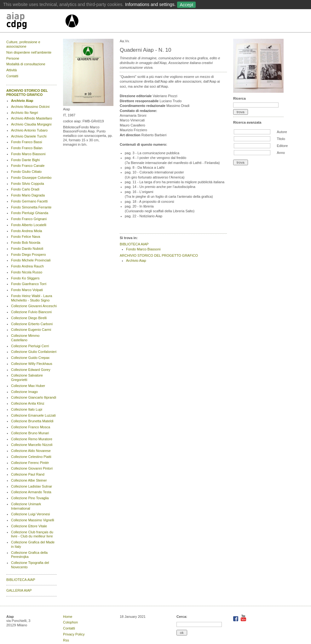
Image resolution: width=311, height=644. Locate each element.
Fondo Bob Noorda (26, 243)
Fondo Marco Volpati (27, 290)
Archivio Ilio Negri (25, 113)
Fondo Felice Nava (26, 237)
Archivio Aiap (22, 101)
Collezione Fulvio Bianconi (31, 312)
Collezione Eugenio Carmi (31, 330)
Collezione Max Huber (28, 386)
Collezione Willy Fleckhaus (32, 364)
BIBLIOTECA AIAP (21, 580)
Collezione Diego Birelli (29, 318)
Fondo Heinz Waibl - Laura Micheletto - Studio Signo (32, 298)
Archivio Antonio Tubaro (29, 130)
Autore (282, 132)
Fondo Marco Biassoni (28, 154)
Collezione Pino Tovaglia (30, 498)
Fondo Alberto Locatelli (29, 225)
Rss (66, 640)
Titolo (281, 139)
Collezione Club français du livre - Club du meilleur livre (32, 534)
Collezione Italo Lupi (27, 409)
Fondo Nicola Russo (27, 272)
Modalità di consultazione (26, 64)
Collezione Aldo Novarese (31, 451)
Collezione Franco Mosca (31, 427)
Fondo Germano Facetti (29, 201)
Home (68, 617)
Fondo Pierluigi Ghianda (30, 213)
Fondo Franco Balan (27, 148)
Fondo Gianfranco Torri (29, 284)
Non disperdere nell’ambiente (29, 52)
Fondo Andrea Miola (26, 231)
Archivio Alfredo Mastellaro (32, 118)
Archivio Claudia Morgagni (31, 124)
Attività (12, 70)
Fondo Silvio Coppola (28, 184)
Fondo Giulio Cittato (26, 172)
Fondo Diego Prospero (29, 255)
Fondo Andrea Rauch (27, 266)
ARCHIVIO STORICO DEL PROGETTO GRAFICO (27, 93)
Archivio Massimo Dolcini (30, 107)
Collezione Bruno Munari (30, 433)
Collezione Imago (24, 392)
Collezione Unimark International (26, 506)
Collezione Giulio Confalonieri (34, 352)
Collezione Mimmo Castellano (25, 338)
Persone (13, 58)
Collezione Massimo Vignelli (33, 520)
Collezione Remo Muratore (32, 439)
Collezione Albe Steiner (29, 480)
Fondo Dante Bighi (25, 160)
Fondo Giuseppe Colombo (31, 178)
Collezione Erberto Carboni (32, 324)
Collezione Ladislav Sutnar (32, 486)
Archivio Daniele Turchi (29, 136)
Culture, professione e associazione (23, 44)
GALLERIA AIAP (19, 590)
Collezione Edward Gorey (31, 370)
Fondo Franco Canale (28, 166)
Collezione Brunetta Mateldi (32, 421)
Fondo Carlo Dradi (25, 189)
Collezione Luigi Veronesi (31, 514)
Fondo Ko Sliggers (25, 278)
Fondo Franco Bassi (26, 142)
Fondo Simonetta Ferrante (31, 207)
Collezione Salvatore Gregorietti (27, 378)
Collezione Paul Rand (28, 474)
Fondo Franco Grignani (29, 219)
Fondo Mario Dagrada (28, 195)
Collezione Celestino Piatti (31, 457)
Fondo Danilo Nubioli (27, 249)
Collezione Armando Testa (31, 492)
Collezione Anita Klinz (28, 403)
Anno (281, 153)
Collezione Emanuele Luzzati (33, 415)
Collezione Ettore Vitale (29, 526)
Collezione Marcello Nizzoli (32, 445)
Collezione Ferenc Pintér (30, 463)
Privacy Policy (74, 634)
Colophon (70, 622)
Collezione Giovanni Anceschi (34, 306)
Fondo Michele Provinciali (31, 260)
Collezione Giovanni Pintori (32, 468)
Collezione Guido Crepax (30, 358)
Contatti (12, 76)
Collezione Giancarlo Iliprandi (34, 397)
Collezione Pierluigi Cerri (30, 346)
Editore (282, 146)
